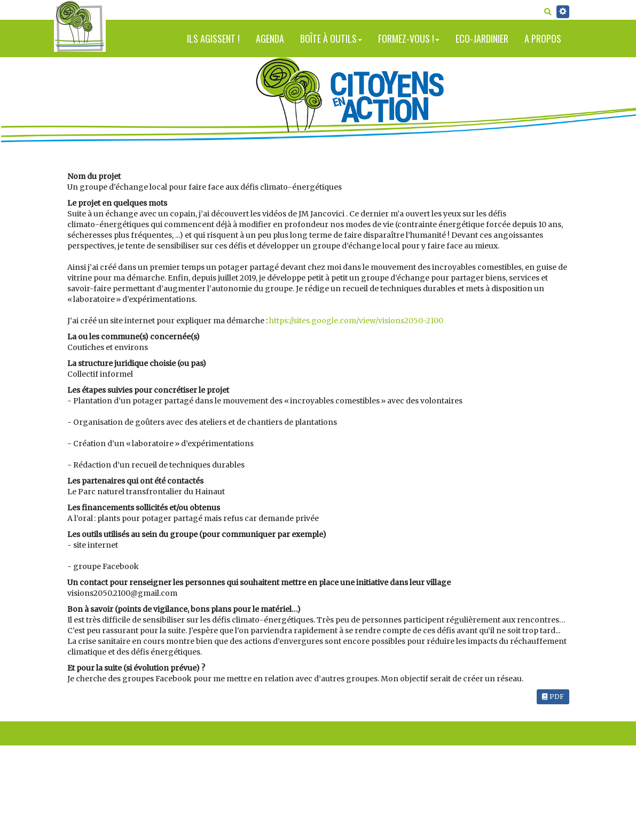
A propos (543, 38)
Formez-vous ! (409, 38)
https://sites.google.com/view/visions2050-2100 (356, 321)
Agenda (270, 38)
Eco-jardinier (482, 38)
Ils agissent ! (213, 38)
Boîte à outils (331, 38)
